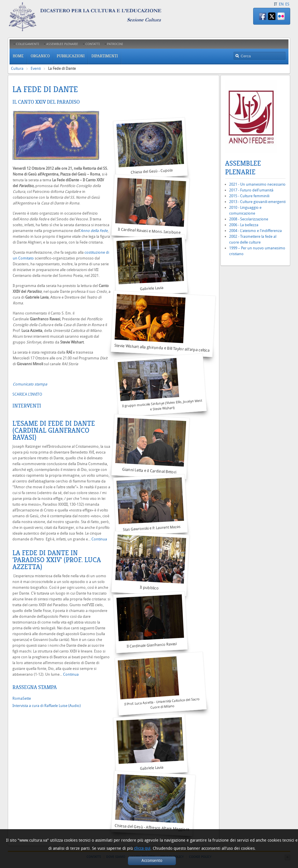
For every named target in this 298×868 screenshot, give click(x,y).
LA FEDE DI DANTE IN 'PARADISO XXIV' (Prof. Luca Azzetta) (57, 560)
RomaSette (22, 698)
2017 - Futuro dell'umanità (251, 190)
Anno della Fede (94, 231)
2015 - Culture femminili (249, 196)
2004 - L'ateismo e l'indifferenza (255, 231)
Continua (99, 539)
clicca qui (142, 848)
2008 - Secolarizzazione (249, 219)
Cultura (17, 68)
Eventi (36, 68)
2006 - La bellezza (244, 225)
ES (287, 4)
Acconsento (152, 861)
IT (276, 4)
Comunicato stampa (30, 384)
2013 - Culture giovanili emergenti (257, 202)
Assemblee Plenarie (243, 168)
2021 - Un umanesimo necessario (257, 184)
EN (281, 4)
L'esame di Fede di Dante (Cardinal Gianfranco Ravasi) (54, 430)
